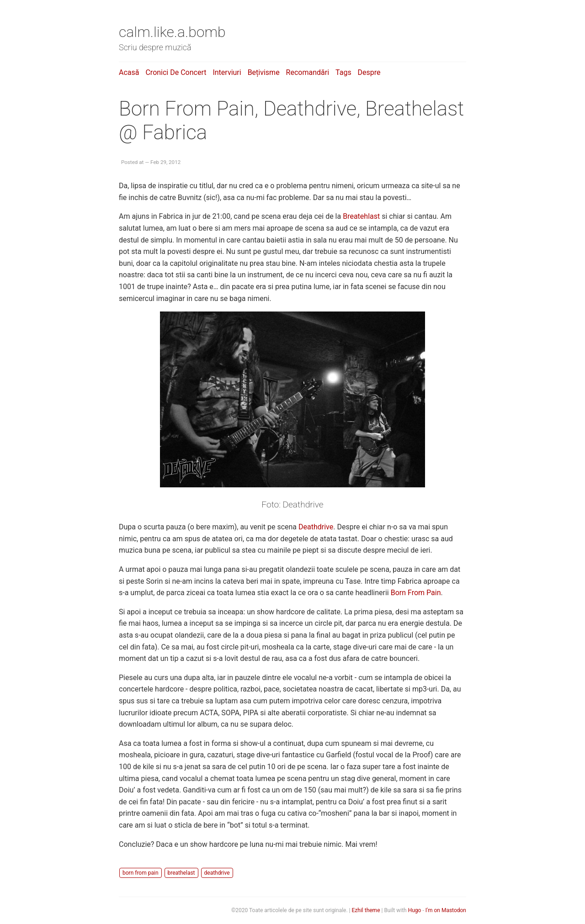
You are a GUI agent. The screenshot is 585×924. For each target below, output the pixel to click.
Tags (343, 72)
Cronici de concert (176, 72)
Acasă (129, 72)
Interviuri (227, 72)
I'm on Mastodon (446, 910)
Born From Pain (416, 593)
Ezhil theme (366, 910)
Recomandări (308, 72)
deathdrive (217, 873)
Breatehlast (361, 216)
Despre (369, 72)
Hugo (415, 910)
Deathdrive (316, 527)
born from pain (141, 873)
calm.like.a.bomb (172, 32)
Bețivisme (264, 72)
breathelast (181, 873)
